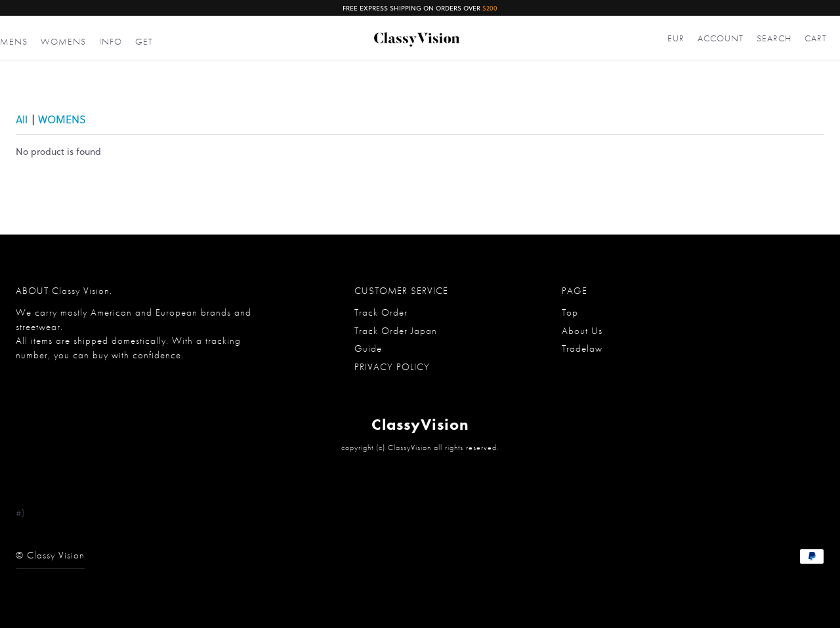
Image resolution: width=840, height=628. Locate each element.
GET (144, 41)
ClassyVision (420, 424)
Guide (368, 348)
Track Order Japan (396, 331)
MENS (14, 41)
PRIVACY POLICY (392, 367)
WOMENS (63, 41)
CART (816, 38)
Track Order (381, 312)
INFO (111, 41)
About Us (582, 331)
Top (570, 312)
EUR (676, 38)
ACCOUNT (721, 38)
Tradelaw (582, 348)
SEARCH (774, 38)
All (22, 119)
